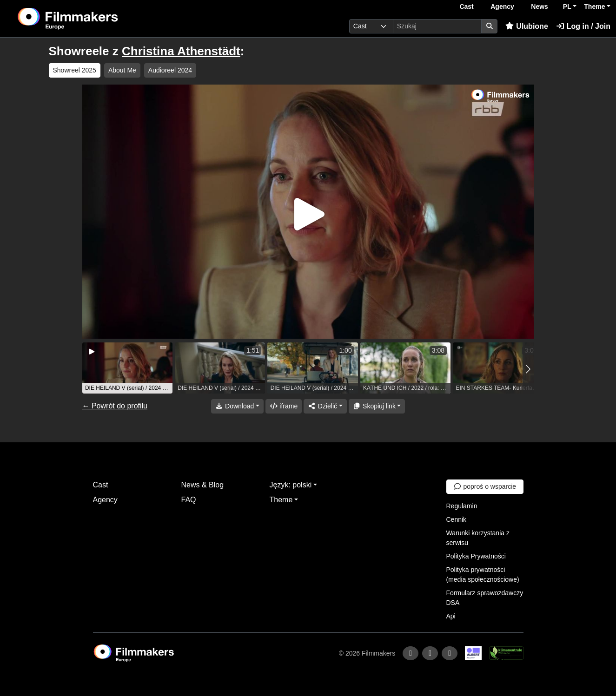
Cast (466, 7)
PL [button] (567, 7)
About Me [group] (122, 70)
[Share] (325, 406)
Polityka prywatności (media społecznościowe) (483, 575)
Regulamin (462, 506)
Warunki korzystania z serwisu (478, 538)
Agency (502, 7)
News (540, 7)
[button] (528, 369)
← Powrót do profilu (115, 406)
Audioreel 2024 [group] (170, 70)
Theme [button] (594, 7)
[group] (127, 368)
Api (451, 616)
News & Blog (203, 485)
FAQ (189, 500)
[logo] (91, 19)
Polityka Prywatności (476, 556)
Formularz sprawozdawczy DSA (485, 598)
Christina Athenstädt (181, 51)
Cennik (457, 519)
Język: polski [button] (291, 485)
